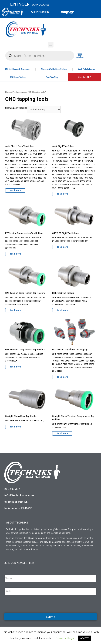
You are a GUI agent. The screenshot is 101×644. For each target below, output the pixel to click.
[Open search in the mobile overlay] (40, 56)
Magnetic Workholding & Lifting (54, 69)
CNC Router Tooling (18, 77)
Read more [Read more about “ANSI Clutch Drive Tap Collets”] (15, 191)
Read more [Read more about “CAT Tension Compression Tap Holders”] (15, 310)
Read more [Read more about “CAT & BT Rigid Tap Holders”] (62, 247)
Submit (50, 617)
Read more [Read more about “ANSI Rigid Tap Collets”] (62, 194)
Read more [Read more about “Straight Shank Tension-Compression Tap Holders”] (62, 433)
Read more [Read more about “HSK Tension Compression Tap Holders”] (15, 367)
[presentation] (31, 613)
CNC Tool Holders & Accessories (18, 69)
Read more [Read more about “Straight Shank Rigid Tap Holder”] (15, 427)
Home (8, 92)
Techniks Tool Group (24, 538)
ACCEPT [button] (84, 638)
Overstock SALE (85, 77)
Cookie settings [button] (65, 638)
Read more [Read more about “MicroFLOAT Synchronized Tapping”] (62, 377)
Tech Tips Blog (52, 77)
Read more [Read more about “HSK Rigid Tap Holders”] (62, 310)
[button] (51, 45)
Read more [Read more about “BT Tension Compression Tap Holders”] (15, 254)
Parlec (62, 538)
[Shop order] (44, 110)
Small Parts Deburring (87, 69)
